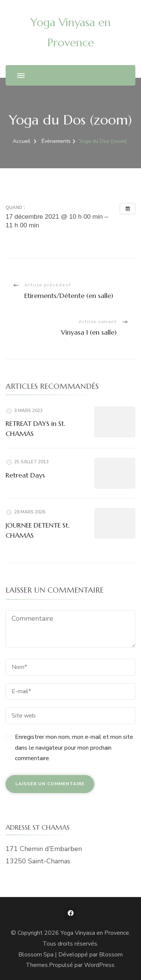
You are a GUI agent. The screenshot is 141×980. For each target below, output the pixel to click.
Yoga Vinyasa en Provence (95, 933)
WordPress (99, 965)
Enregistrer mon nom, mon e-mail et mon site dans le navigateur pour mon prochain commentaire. (74, 748)
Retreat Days (25, 475)
